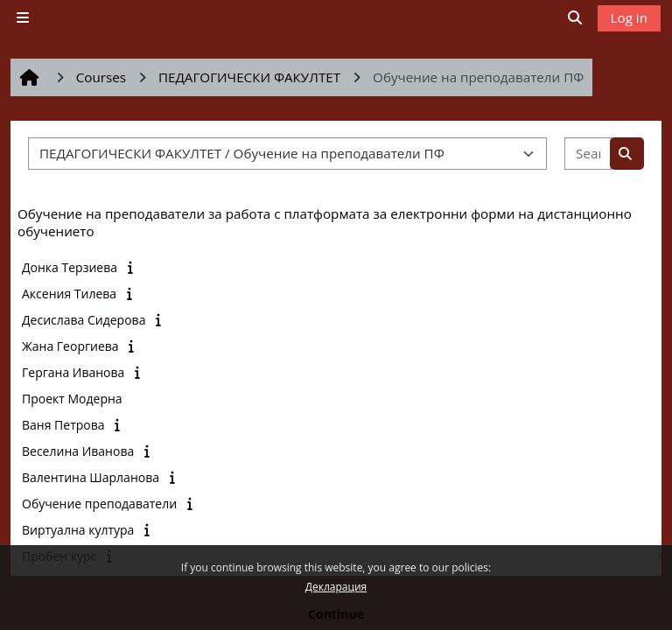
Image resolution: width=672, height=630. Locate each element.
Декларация (336, 587)
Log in (629, 17)
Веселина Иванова (78, 451)
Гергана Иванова (73, 372)
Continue (336, 614)
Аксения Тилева (69, 294)
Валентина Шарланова (91, 477)
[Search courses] (588, 154)
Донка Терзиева (70, 267)
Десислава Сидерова (84, 320)
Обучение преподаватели (99, 504)
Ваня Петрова (63, 425)
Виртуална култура (78, 530)
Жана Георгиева (70, 346)
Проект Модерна (72, 399)
